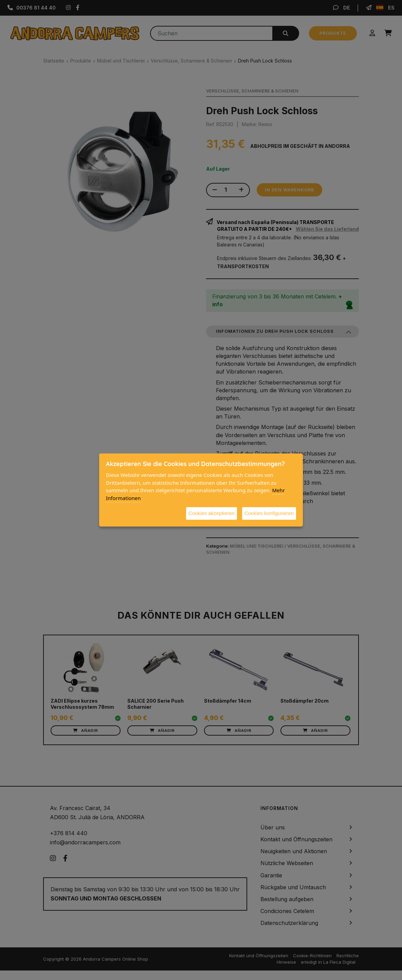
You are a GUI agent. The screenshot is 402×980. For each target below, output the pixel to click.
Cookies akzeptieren (212, 513)
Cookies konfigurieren (269, 513)
